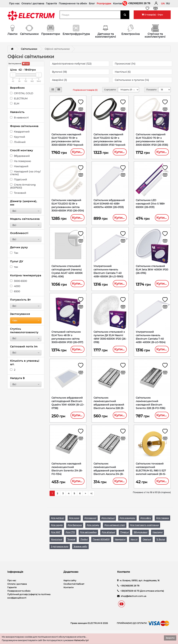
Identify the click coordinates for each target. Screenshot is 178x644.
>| (91, 498)
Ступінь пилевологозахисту (24, 331)
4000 (15, 286)
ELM (15, 104)
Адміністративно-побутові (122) (72, 64)
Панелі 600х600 (101, 544)
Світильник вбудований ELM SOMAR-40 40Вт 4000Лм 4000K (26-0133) (109, 205)
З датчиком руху (60, 551)
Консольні (57, 544)
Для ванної (90, 523)
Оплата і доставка (33, 3)
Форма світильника (24, 126)
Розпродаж (104, 3)
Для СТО (70, 537)
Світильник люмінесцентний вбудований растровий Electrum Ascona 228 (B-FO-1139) (109, 408)
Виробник (17, 88)
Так (14, 253)
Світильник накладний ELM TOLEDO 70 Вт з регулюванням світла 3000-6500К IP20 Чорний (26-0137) (67, 142)
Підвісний (19, 180)
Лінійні (84, 544)
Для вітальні (108, 537)
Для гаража (162, 523)
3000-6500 (19, 281)
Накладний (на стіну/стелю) (25, 173)
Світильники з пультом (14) (132, 80)
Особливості (19, 233)
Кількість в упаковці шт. (25, 362)
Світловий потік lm (24, 347)
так (14, 267)
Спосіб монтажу (22, 150)
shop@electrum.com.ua (133, 601)
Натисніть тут (81, 640)
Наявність (17, 112)
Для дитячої (57, 523)
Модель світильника (25, 219)
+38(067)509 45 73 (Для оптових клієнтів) (142, 596)
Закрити (170, 638)
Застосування (20, 314)
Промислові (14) (125, 64)
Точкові (71, 544)
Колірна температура (26, 275)
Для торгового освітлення (144, 530)
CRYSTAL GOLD (22, 93)
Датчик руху (19, 247)
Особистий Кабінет (74, 589)
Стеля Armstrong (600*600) (23, 186)
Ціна (23, 70)
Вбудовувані (141, 537)
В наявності (19, 118)
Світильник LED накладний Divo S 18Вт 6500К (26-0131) (150, 205)
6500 (15, 291)
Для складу (93, 530)
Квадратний (20, 132)
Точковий (18, 193)
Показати (151, 90)
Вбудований (20, 156)
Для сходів (57, 530)
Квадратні (120, 544)
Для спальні (108, 523)
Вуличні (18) (59, 72)
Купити (78, 152)
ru (168, 3)
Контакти (119, 3)
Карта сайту (70, 585)
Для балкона (75, 530)
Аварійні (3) (59, 80)
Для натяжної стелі (115, 530)
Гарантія (51, 3)
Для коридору (127, 523)
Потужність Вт (20, 300)
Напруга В (17, 378)
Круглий (18, 137)
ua (163, 3)
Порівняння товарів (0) (85, 90)
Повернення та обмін (73, 3)
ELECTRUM (19, 99)
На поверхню (21, 161)
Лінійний (18, 142)
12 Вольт (161, 544)
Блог (92, 3)
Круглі (134, 544)
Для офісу (146, 523)
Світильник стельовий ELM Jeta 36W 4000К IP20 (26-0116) (152, 271)
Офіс (26, 63)
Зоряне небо (80, 551)
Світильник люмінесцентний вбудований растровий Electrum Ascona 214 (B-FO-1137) (109, 475)
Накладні (157, 537)
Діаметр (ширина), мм (24, 203)
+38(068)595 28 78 (139, 3)
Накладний (19, 166)
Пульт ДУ (17, 261)
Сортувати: (110, 90)
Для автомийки (88, 537)
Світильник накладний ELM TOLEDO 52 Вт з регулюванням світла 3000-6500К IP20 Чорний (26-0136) (109, 142)
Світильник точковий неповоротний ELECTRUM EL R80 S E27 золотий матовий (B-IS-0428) (151, 475)
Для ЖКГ (56, 537)
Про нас (14, 3)
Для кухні (74, 523)
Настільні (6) (123, 72)
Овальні (147, 544)
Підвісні (124, 537)
